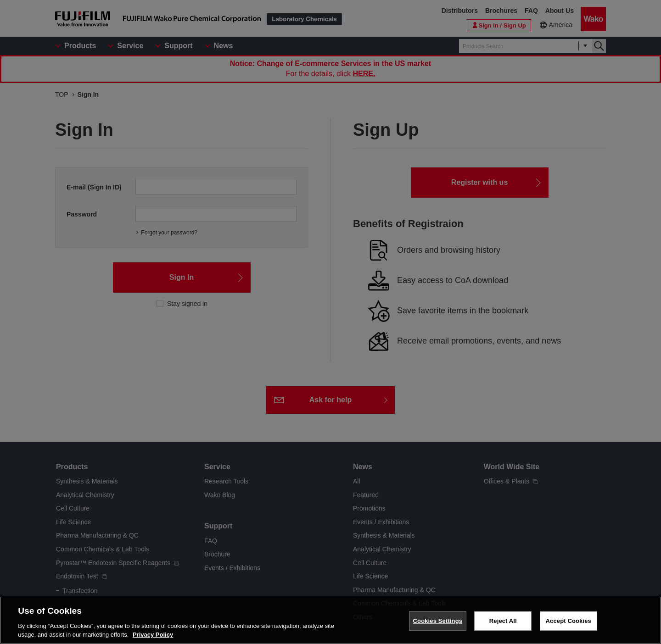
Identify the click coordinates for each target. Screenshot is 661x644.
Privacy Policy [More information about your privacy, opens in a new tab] (153, 635)
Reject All (503, 621)
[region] (330, 620)
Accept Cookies (569, 621)
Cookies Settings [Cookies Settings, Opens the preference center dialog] (438, 621)
